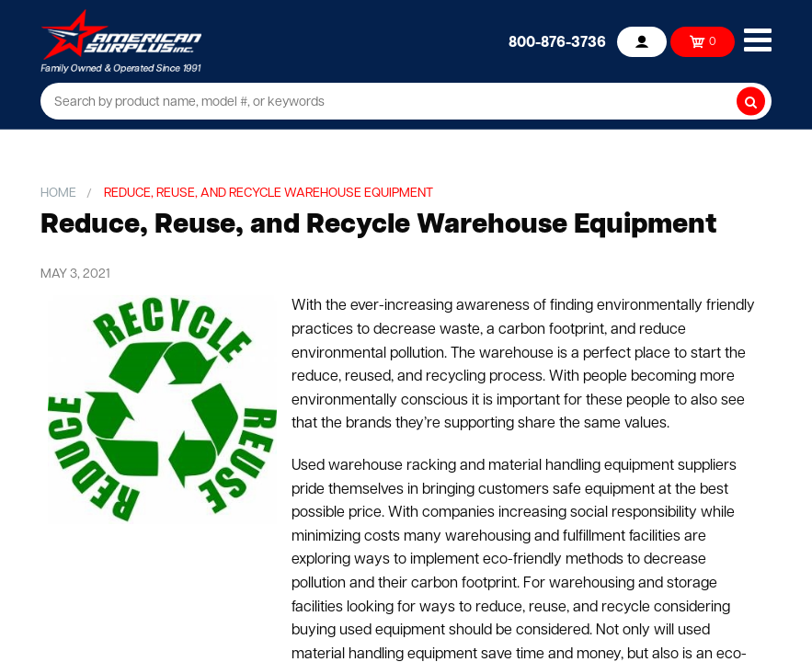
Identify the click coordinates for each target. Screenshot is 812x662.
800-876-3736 (557, 43)
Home (58, 194)
